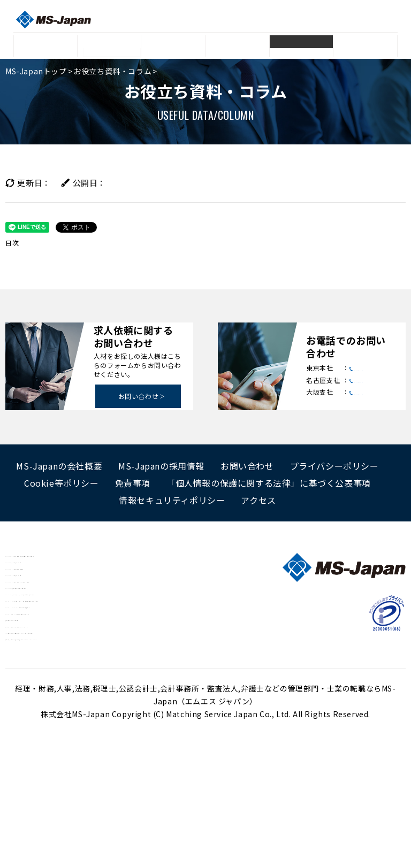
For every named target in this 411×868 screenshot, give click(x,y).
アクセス (258, 500)
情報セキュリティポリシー (172, 500)
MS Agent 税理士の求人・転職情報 (70, 603)
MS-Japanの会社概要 (59, 466)
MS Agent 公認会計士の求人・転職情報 (78, 588)
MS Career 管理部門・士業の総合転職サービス (91, 633)
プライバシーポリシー (334, 466)
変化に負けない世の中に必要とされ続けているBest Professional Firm (132, 753)
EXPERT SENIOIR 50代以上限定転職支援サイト (93, 678)
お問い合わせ (139, 396)
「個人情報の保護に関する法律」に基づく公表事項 (269, 483)
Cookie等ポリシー (62, 483)
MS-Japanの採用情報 (161, 466)
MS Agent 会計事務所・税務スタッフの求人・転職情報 (105, 618)
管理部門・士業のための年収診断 (64, 708)
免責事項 (133, 483)
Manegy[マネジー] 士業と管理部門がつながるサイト (102, 693)
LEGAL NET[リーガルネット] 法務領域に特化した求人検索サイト (124, 648)
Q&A (365, 46)
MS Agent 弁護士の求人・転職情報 (70, 573)
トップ (45, 46)
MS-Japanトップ (36, 71)
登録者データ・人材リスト (173, 49)
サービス (109, 46)
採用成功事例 (238, 46)
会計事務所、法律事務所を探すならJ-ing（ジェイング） (105, 723)
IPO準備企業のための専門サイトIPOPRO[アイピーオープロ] (112, 738)
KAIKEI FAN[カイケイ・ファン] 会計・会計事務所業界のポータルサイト (135, 663)
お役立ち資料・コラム (301, 49)
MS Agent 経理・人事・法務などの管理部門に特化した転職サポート (129, 558)
